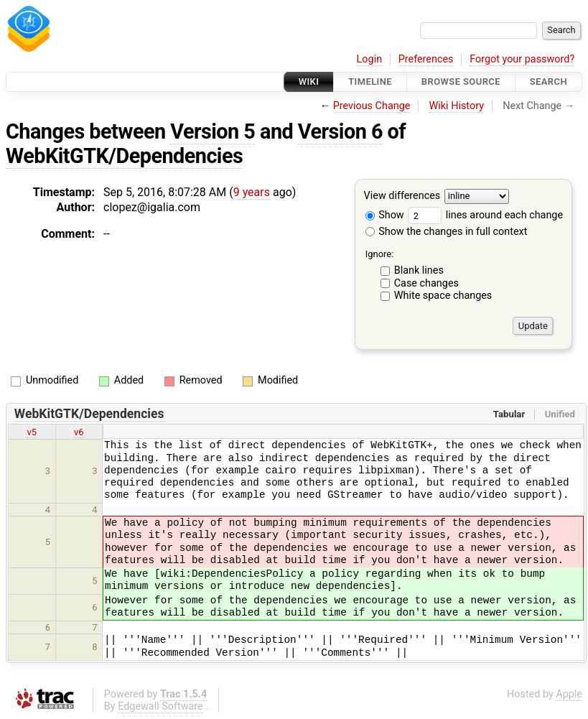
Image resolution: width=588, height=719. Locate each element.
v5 (32, 432)
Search (549, 82)
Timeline (370, 82)
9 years (252, 192)
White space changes (443, 296)
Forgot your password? (522, 59)
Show (385, 215)
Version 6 (340, 131)
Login (370, 59)
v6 (79, 432)
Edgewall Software (160, 706)
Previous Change (372, 106)
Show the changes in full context (447, 232)
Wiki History (457, 106)
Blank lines (419, 270)
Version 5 (213, 131)
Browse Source (461, 82)
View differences (402, 196)
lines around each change (485, 215)
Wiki (309, 82)
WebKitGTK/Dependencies (124, 156)
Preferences (426, 59)
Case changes (426, 283)
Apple (569, 694)
